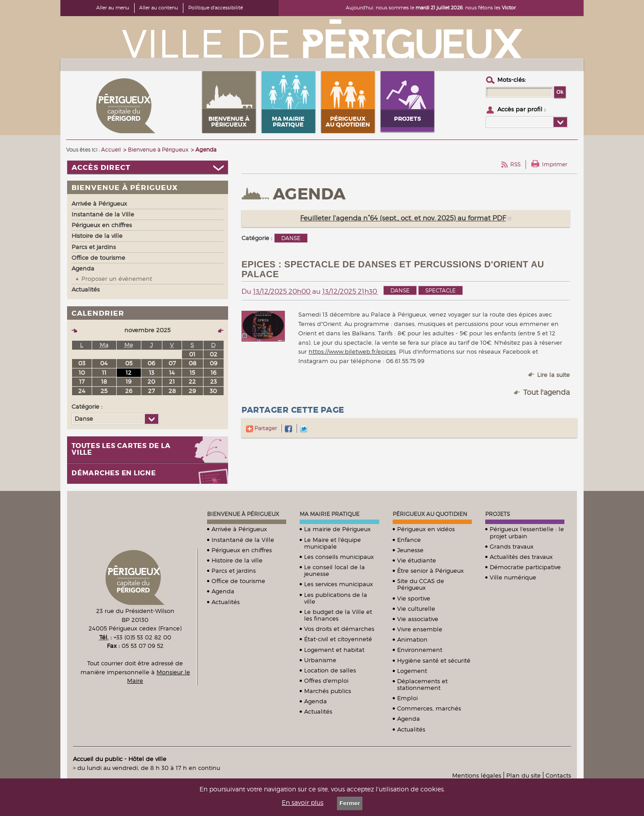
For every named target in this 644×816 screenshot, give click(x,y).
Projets (498, 514)
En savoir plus (303, 803)
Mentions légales (477, 775)
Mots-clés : (512, 80)
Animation (412, 639)
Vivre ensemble (420, 629)
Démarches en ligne (114, 473)
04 (104, 363)
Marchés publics (328, 691)
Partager (261, 428)
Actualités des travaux (521, 557)
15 (192, 372)
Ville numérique (513, 577)
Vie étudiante (417, 560)
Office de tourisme (238, 581)
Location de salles (330, 670)
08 (193, 363)
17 (82, 381)
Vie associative (418, 619)
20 (151, 381)
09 (214, 363)
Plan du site (523, 775)
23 (214, 381)
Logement (412, 671)
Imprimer (555, 164)
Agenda (223, 591)
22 (192, 381)
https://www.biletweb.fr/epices (352, 351)
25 (104, 391)
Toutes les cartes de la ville (121, 449)
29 (192, 391)
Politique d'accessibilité (216, 8)
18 (104, 381)
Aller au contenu (159, 8)
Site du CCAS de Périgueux (421, 584)
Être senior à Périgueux (430, 571)
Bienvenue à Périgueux (243, 514)
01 (192, 354)
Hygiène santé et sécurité (434, 660)
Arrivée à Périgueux (239, 529)
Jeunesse (410, 550)
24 (82, 391)
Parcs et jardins (234, 571)
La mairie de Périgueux (337, 529)
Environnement (420, 650)
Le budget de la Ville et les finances (338, 615)
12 (129, 372)
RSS (515, 164)
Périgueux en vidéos (426, 529)
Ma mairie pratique (330, 514)
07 (172, 363)
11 (104, 372)
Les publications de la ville (336, 598)
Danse (400, 290)
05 (129, 363)
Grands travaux (512, 546)
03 (82, 363)
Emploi (407, 698)
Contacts (558, 775)
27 (151, 391)
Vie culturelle (416, 609)
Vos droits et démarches (339, 629)
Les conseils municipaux (339, 557)
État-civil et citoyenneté (338, 639)
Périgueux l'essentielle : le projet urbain (527, 532)
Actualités (226, 602)
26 (129, 391)
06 (151, 363)
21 (172, 381)
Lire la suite (553, 375)
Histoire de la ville (237, 560)
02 (214, 354)
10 (82, 372)
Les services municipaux (339, 584)
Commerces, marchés (429, 708)
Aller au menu (113, 8)
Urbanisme (320, 660)
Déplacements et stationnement (422, 684)
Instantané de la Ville (243, 540)
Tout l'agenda (547, 392)
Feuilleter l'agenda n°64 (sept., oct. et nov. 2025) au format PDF (403, 218)
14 (172, 372)
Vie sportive (414, 598)
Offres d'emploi (326, 681)
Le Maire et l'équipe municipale (333, 543)
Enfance (409, 540)
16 (214, 372)
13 (152, 372)
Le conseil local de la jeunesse (335, 570)
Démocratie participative (525, 567)
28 (172, 391)
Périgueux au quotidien (430, 514)
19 (129, 381)
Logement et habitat (334, 650)
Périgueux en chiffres (242, 550)
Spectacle (441, 290)
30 (213, 391)
